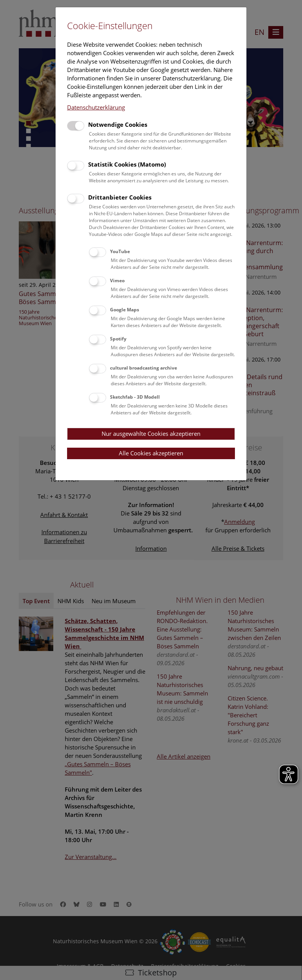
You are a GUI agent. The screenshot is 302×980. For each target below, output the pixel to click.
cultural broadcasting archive (144, 368)
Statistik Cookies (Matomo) (127, 164)
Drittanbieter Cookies (120, 197)
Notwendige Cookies (118, 124)
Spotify (118, 339)
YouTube (120, 251)
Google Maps (125, 310)
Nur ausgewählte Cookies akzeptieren (151, 434)
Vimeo (117, 281)
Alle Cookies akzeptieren (151, 453)
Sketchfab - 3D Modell (135, 397)
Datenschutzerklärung (96, 107)
